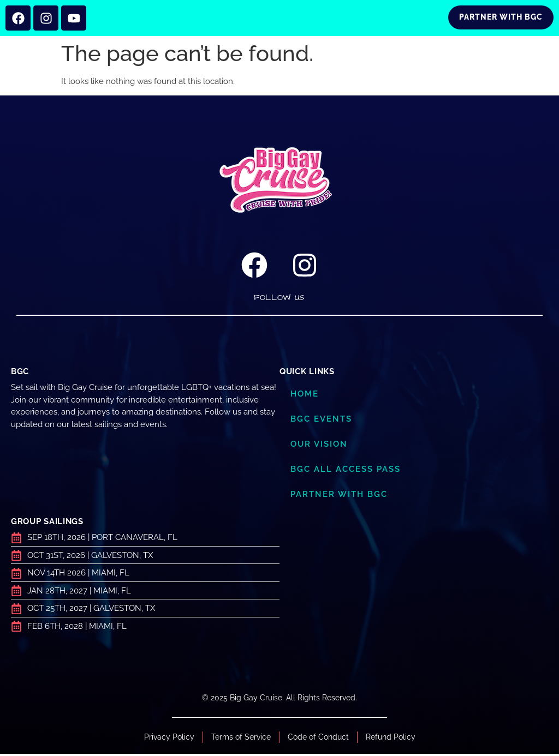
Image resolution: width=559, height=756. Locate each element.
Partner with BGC (339, 496)
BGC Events (321, 421)
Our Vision (319, 446)
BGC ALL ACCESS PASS (346, 471)
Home (305, 396)
